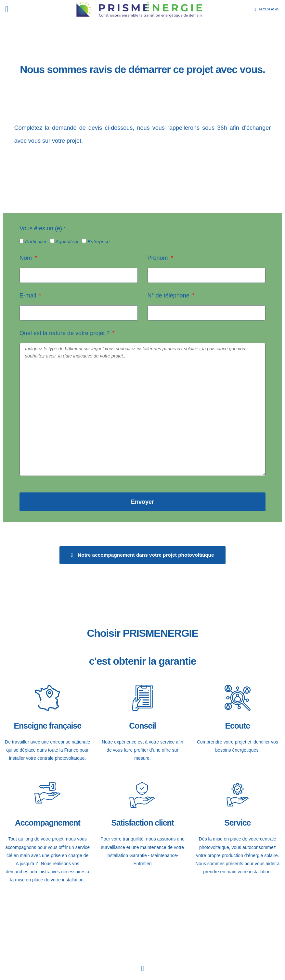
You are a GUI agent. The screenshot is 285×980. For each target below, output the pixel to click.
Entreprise (98, 242)
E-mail (29, 296)
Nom (26, 258)
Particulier (36, 242)
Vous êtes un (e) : (42, 228)
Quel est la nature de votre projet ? (65, 333)
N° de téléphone (169, 296)
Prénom (159, 258)
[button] (7, 9)
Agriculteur (67, 242)
